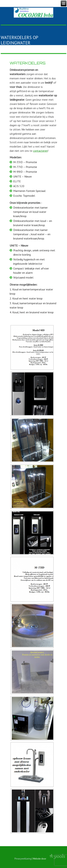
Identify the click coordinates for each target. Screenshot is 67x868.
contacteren (40, 151)
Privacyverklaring (23, 859)
